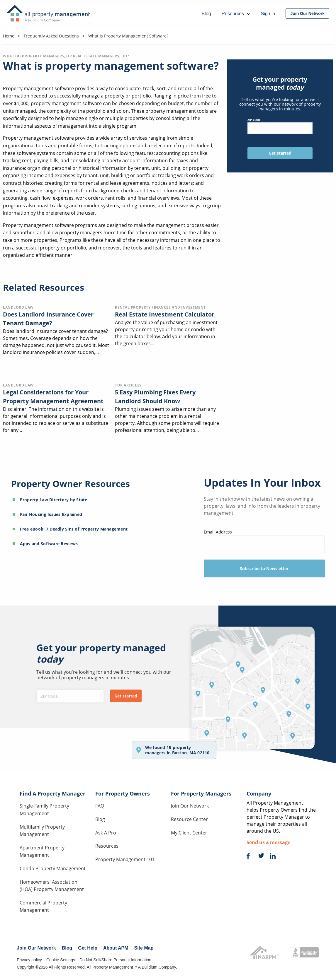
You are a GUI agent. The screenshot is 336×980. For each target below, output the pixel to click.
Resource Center (189, 819)
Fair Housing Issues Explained (51, 514)
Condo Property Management (53, 868)
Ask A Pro (106, 833)
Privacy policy (29, 960)
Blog (100, 819)
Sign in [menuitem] (268, 14)
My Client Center (189, 833)
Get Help (88, 948)
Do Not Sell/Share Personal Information (115, 960)
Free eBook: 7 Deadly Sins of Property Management (74, 529)
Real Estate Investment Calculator (165, 314)
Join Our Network (190, 806)
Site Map (144, 948)
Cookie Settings (61, 960)
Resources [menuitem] (236, 14)
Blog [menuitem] (206, 14)
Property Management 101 (125, 859)
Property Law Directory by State (54, 500)
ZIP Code (280, 126)
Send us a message (268, 842)
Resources (107, 846)
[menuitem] (307, 13)
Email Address (264, 541)
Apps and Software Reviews (49, 544)
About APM (116, 948)
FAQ (100, 806)
